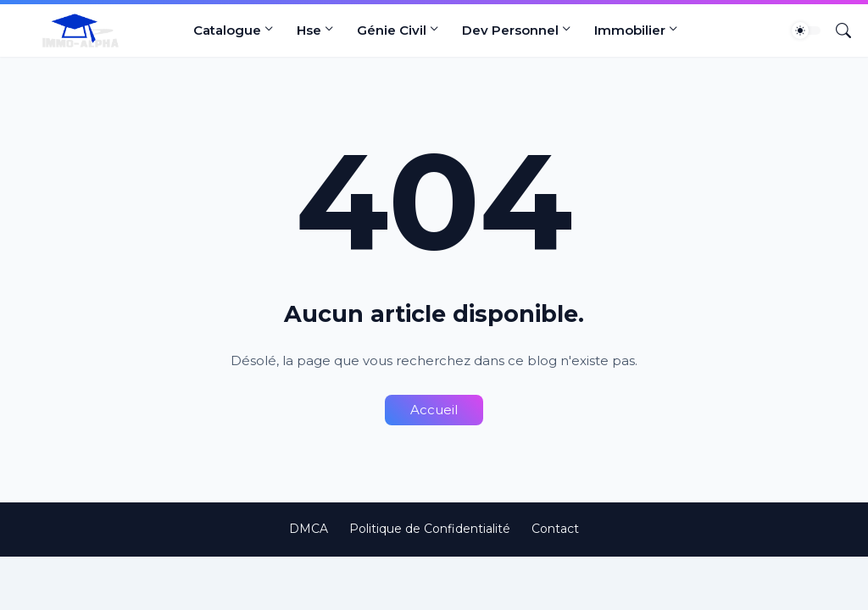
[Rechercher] (837, 30)
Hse (309, 30)
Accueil (434, 410)
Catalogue (227, 30)
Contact (555, 529)
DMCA (309, 529)
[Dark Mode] (806, 30)
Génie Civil (392, 30)
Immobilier (630, 30)
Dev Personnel (510, 30)
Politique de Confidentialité (430, 529)
